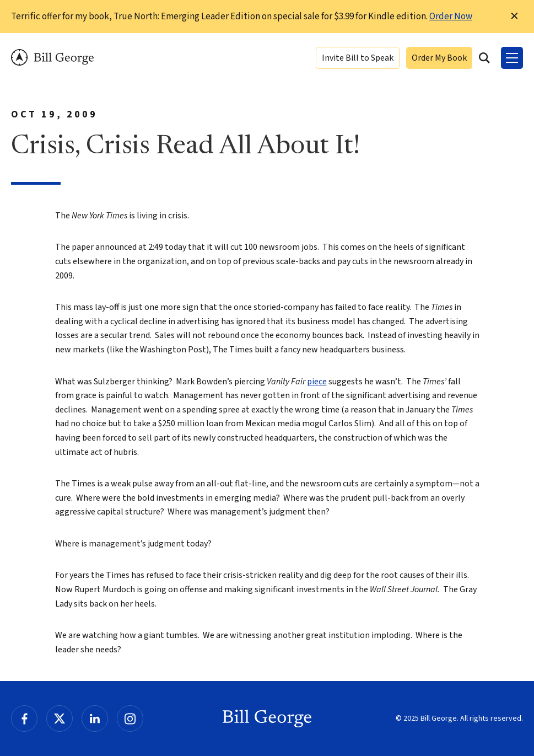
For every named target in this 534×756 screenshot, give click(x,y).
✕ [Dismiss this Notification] (514, 17)
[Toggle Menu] (512, 58)
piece (317, 382)
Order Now (451, 17)
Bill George (52, 58)
